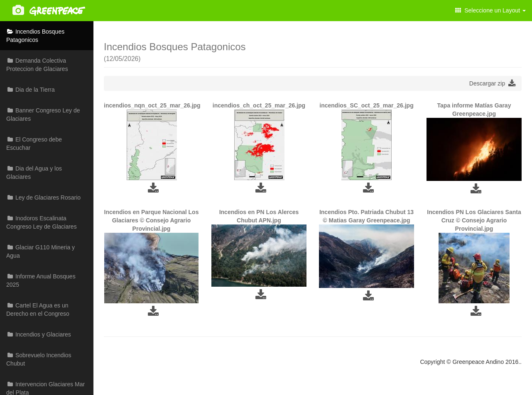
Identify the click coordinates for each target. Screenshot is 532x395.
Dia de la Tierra (31, 90)
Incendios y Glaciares (39, 334)
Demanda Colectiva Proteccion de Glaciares (37, 65)
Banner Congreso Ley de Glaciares (43, 115)
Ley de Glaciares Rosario (43, 197)
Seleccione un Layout (490, 10)
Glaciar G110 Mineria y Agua (40, 251)
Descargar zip (492, 83)
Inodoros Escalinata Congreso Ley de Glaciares (42, 222)
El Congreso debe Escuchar (34, 144)
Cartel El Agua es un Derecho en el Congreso (38, 310)
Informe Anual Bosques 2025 (41, 280)
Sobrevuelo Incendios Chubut (39, 359)
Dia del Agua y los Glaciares (34, 173)
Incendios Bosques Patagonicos (35, 36)
